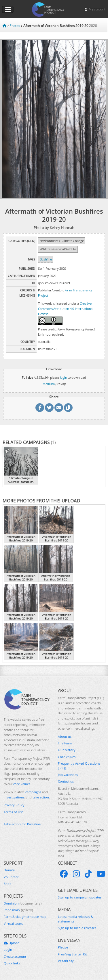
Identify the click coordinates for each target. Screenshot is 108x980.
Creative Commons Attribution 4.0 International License (66, 309)
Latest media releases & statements (75, 919)
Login (8, 950)
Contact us (66, 781)
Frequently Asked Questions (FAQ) (79, 765)
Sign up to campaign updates (80, 897)
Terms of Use (14, 812)
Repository (18, 910)
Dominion (23, 903)
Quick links (12, 963)
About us (65, 736)
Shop (8, 884)
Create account (15, 956)
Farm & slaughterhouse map (25, 917)
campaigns (33, 792)
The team (65, 743)
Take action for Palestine (22, 824)
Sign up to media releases (77, 928)
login (64, 377)
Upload (12, 943)
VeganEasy (66, 961)
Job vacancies (68, 775)
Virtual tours (13, 923)
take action (41, 797)
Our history (67, 750)
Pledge (63, 947)
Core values (67, 757)
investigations (14, 797)
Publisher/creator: (51, 290)
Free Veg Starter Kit (72, 954)
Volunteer (11, 877)
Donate (9, 870)
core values (22, 784)
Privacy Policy (14, 805)
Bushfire (46, 259)
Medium (49, 384)
